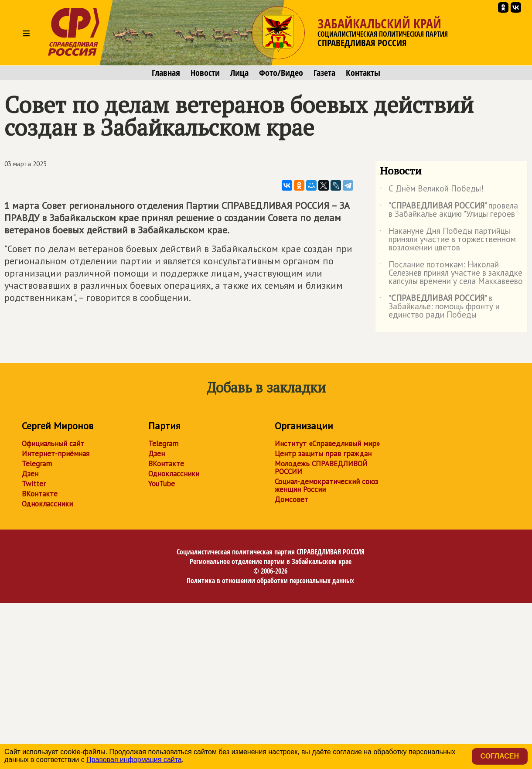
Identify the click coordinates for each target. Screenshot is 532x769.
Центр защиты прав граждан (323, 454)
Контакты (363, 73)
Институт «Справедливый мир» (327, 444)
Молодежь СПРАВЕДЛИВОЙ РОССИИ (321, 468)
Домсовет (292, 499)
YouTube (162, 484)
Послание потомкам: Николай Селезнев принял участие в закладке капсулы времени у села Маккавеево (451, 273)
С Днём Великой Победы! (432, 190)
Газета (324, 73)
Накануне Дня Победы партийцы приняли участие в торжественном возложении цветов (448, 240)
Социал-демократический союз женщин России (326, 485)
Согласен (500, 756)
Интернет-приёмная (56, 454)
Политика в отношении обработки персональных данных (270, 581)
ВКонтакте (40, 494)
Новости (205, 73)
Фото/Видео (281, 73)
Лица (239, 73)
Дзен (30, 474)
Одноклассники (47, 504)
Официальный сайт (53, 444)
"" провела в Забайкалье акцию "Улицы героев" (449, 210)
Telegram (37, 464)
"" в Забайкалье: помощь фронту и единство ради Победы (440, 307)
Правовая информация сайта (134, 760)
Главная (166, 73)
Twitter (34, 484)
